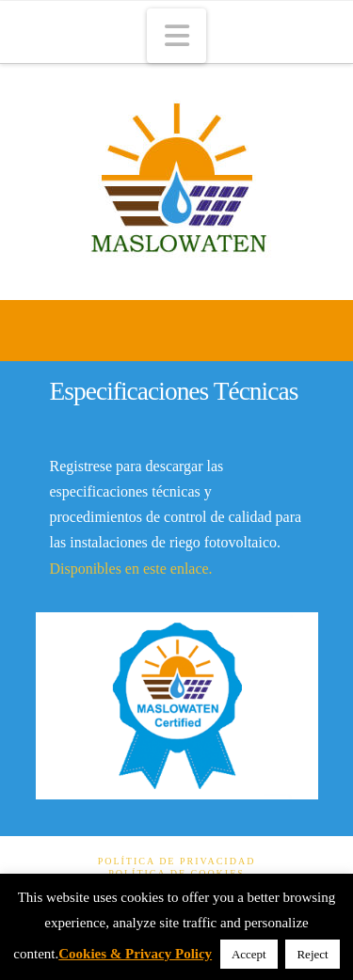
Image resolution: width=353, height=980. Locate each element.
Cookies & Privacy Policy (135, 954)
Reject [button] (312, 954)
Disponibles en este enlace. (131, 569)
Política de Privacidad (177, 861)
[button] (177, 36)
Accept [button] (249, 954)
